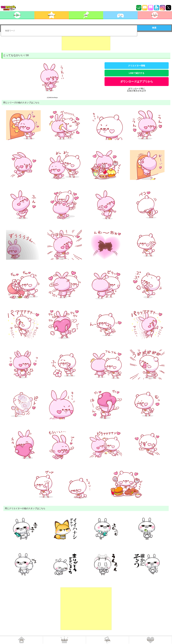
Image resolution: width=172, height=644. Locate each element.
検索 (154, 28)
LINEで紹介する (137, 73)
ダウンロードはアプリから (137, 82)
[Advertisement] (86, 43)
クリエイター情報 (137, 66)
